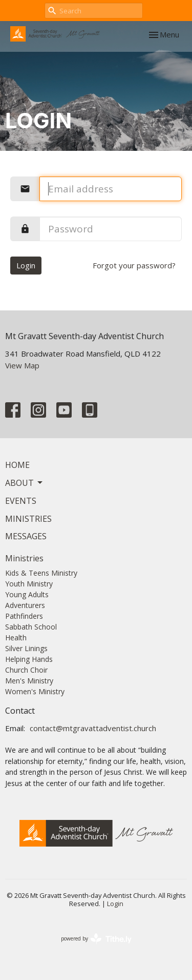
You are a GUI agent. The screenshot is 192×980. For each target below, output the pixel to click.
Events (21, 501)
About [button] (25, 483)
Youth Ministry (29, 584)
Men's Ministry (29, 681)
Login (26, 265)
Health (16, 638)
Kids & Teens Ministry (41, 573)
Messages (26, 536)
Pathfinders (24, 616)
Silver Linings (26, 648)
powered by (96, 939)
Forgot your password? (134, 265)
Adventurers (25, 605)
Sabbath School (31, 627)
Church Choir (26, 670)
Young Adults (27, 594)
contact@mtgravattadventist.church (93, 728)
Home (17, 465)
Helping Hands (29, 659)
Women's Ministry (35, 691)
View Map (22, 365)
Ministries (28, 519)
